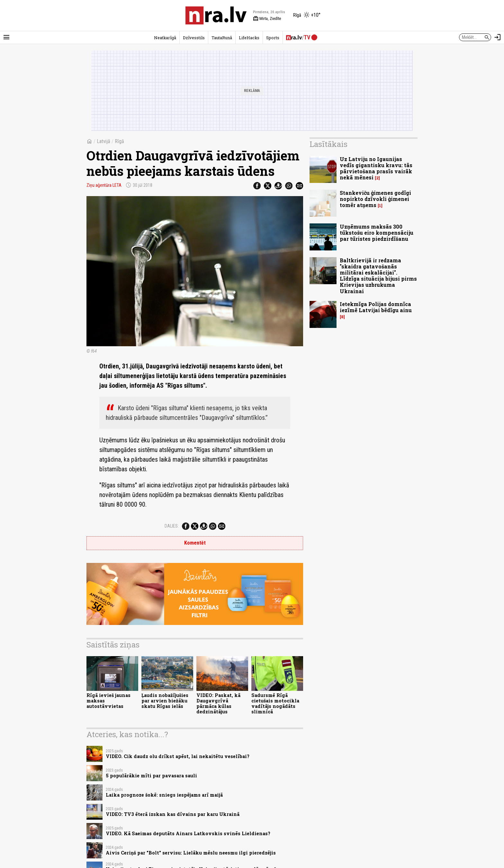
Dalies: (172, 526)
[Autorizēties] (498, 37)
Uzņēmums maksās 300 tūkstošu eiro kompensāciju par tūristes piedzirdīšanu (377, 233)
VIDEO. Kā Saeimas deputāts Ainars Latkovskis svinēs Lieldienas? (188, 833)
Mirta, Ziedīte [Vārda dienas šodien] (267, 19)
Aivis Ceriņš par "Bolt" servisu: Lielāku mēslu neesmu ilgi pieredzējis (191, 853)
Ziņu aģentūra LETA (104, 185)
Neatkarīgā (165, 38)
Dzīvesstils (194, 38)
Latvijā (104, 141)
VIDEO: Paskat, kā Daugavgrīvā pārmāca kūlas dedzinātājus (218, 704)
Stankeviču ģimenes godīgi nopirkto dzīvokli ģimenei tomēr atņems (375, 199)
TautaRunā (222, 38)
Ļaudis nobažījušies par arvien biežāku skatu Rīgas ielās (165, 701)
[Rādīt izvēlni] (6, 37)
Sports (273, 38)
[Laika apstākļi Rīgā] (307, 15)
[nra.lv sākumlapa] (216, 15)
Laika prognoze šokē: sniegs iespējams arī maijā (164, 795)
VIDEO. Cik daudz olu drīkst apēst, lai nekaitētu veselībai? (178, 756)
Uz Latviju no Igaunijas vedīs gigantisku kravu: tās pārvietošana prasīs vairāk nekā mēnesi (376, 168)
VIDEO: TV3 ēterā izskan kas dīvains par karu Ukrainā (173, 814)
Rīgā (119, 141)
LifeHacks (249, 38)
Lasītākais (328, 144)
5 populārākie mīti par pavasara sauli (151, 776)
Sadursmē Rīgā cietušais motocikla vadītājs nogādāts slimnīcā (275, 704)
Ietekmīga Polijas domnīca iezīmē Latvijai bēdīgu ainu (376, 307)
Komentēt (195, 543)
